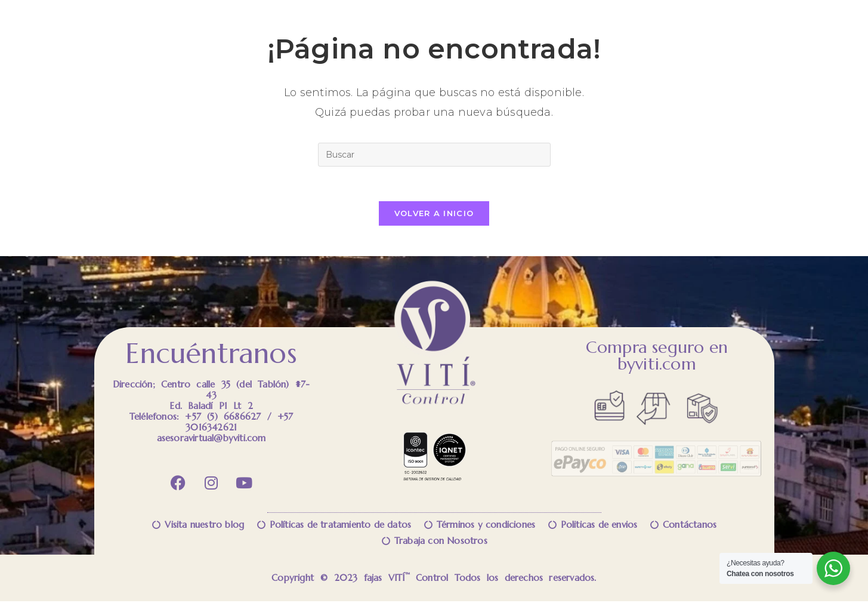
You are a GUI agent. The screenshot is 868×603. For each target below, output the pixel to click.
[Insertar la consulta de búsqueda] (434, 155)
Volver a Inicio (434, 215)
